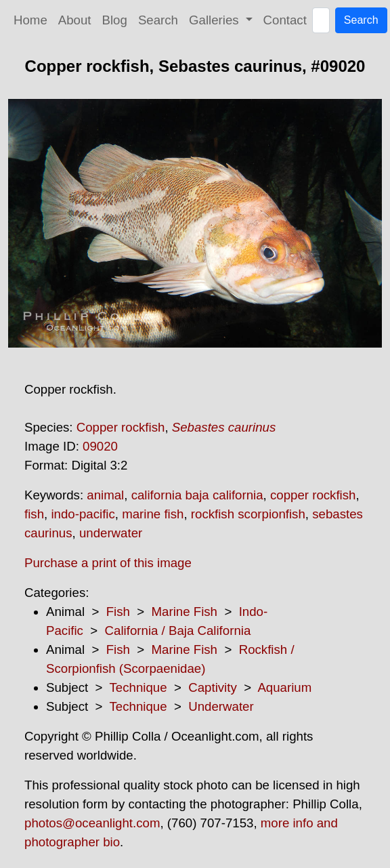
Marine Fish (185, 612)
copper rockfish (313, 495)
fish (34, 514)
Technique (138, 687)
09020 (100, 446)
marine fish (153, 514)
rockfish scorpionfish (248, 514)
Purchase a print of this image (108, 563)
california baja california (197, 495)
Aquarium (284, 687)
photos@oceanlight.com (92, 823)
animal (105, 495)
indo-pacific (83, 514)
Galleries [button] (216, 20)
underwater (111, 533)
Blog (115, 20)
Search (158, 20)
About (75, 20)
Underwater (221, 706)
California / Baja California (178, 631)
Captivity (213, 687)
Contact (285, 20)
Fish (118, 612)
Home (30, 20)
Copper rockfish (121, 427)
